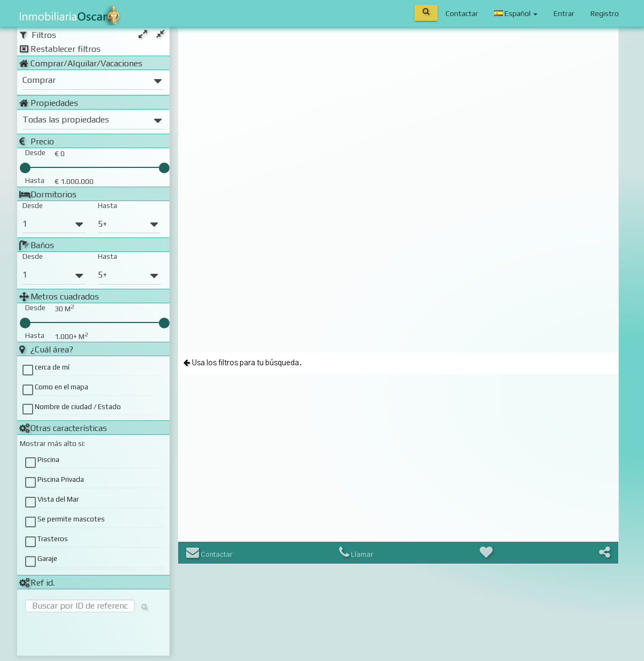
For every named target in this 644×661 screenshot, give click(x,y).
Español (516, 13)
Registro (605, 13)
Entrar (564, 13)
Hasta (108, 206)
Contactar (462, 13)
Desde (33, 206)
